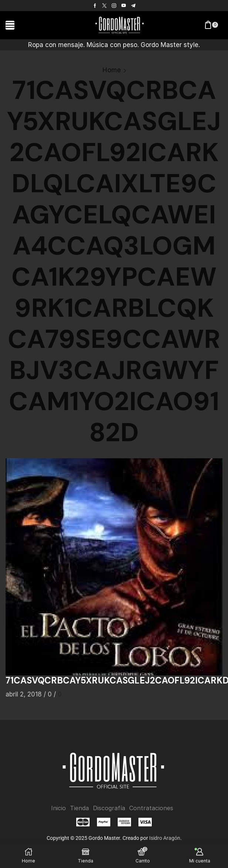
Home (111, 70)
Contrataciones (151, 808)
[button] (10, 25)
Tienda (80, 808)
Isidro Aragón (165, 838)
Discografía (109, 808)
